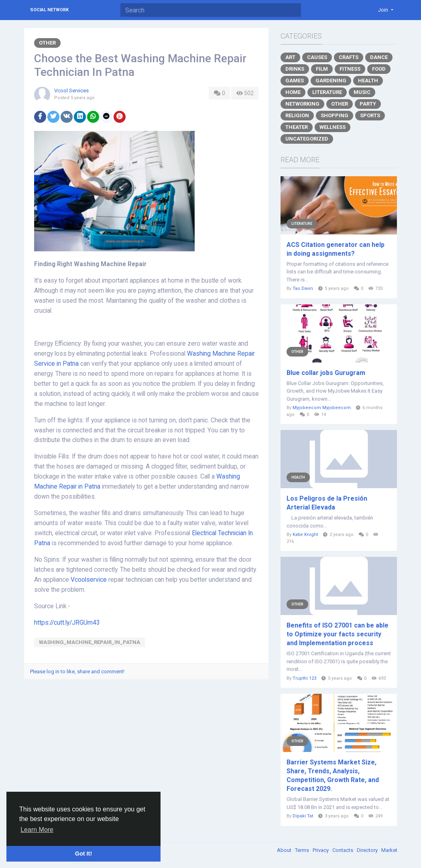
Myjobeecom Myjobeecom (322, 408)
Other (47, 43)
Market (389, 850)
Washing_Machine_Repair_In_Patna (89, 642)
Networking (302, 104)
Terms (303, 850)
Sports (370, 115)
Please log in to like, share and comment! (77, 671)
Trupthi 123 (304, 678)
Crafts (349, 57)
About (285, 850)
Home (293, 92)
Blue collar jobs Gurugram (326, 373)
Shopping (335, 115)
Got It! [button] (83, 854)
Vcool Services (71, 91)
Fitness (350, 69)
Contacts (343, 850)
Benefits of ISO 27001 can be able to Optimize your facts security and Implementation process (338, 634)
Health (368, 80)
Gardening (331, 80)
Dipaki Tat (303, 816)
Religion (297, 115)
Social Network (49, 10)
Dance (379, 57)
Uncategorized (307, 139)
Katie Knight (305, 535)
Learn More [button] (37, 830)
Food (379, 69)
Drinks (295, 69)
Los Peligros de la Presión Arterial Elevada (327, 503)
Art (290, 57)
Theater (297, 127)
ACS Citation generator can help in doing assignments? (336, 249)
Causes (317, 57)
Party (368, 104)
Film (322, 69)
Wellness (333, 127)
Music (362, 92)
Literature (327, 92)
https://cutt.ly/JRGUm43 (67, 623)
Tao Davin (303, 288)
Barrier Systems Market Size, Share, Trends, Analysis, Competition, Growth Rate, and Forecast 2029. (333, 775)
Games (295, 80)
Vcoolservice (89, 580)
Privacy (321, 850)
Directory (368, 850)
